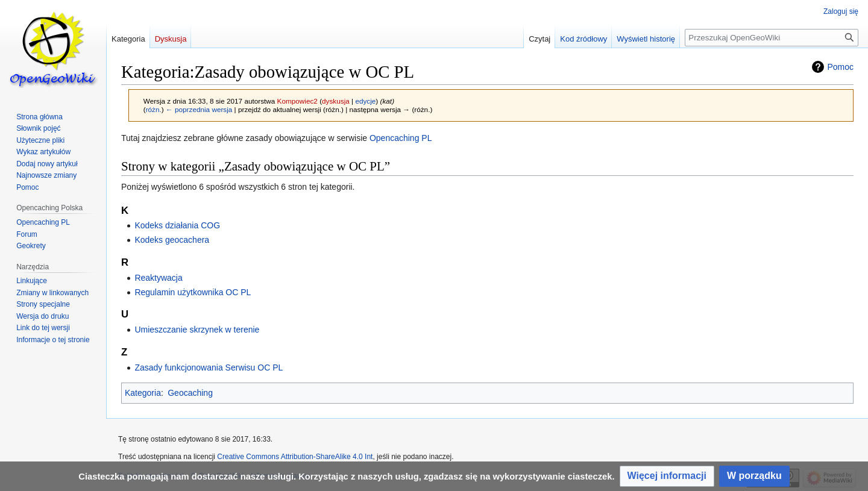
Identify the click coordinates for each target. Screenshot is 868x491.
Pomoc (840, 67)
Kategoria (143, 393)
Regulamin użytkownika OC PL (193, 292)
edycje (365, 101)
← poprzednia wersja (199, 109)
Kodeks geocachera (172, 240)
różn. (154, 109)
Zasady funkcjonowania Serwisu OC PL (209, 367)
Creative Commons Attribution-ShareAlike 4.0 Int (295, 457)
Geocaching (190, 393)
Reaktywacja (158, 278)
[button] (667, 476)
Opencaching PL (401, 138)
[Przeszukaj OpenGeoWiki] (772, 38)
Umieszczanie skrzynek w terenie (197, 330)
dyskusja (336, 101)
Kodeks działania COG (177, 225)
